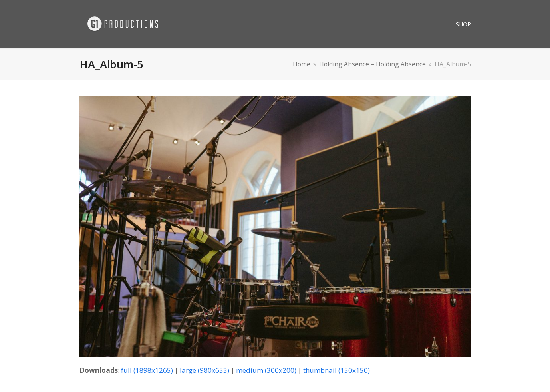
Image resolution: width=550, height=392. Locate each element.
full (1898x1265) (147, 370)
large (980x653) (205, 370)
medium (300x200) (266, 370)
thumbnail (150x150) (337, 370)
